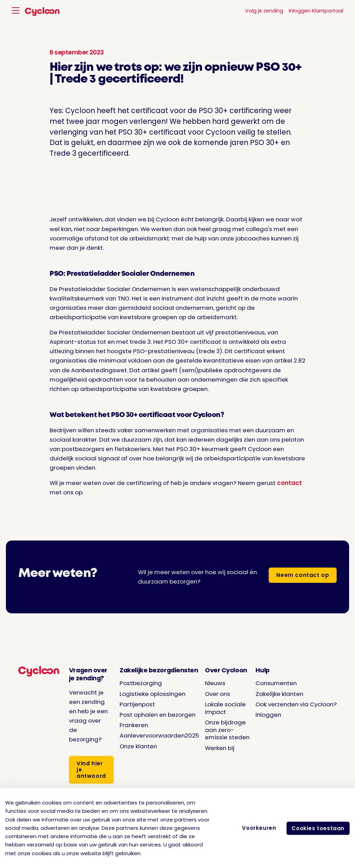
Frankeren (134, 725)
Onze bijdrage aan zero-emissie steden (227, 730)
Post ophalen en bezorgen (158, 715)
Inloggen (268, 715)
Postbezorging (141, 683)
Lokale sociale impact (225, 708)
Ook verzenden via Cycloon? (296, 704)
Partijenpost (137, 704)
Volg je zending (264, 11)
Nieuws (215, 683)
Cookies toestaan (317, 828)
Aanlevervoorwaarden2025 (159, 735)
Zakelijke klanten (279, 694)
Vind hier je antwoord (91, 770)
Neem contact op (303, 575)
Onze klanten (138, 746)
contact (289, 483)
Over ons (218, 694)
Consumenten (276, 683)
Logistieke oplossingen (153, 694)
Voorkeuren (257, 828)
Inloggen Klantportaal (316, 11)
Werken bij (220, 748)
